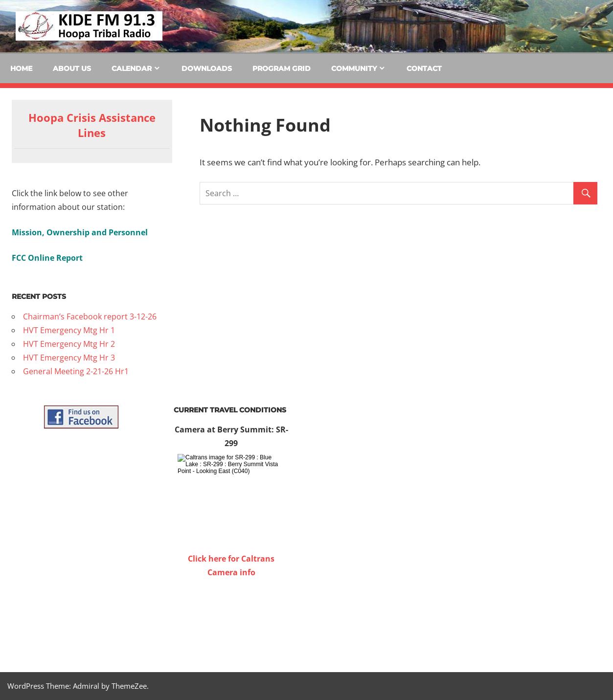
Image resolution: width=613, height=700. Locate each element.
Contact (424, 68)
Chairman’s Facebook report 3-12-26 (90, 316)
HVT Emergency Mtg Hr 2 (69, 344)
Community (354, 68)
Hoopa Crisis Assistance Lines (92, 125)
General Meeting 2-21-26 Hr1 (76, 371)
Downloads (207, 68)
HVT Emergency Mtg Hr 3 (69, 358)
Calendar (132, 68)
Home (21, 68)
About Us (72, 68)
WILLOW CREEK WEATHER (231, 616)
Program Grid (282, 68)
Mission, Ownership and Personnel (80, 232)
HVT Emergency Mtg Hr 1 (69, 330)
